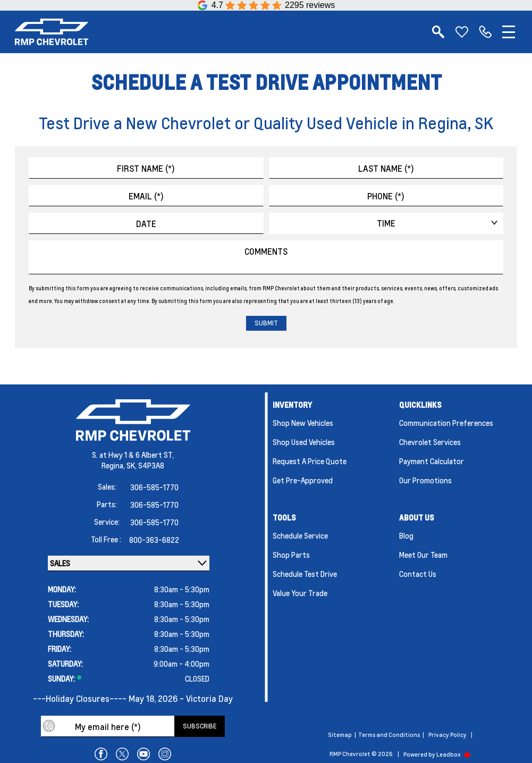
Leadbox (454, 754)
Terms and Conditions (389, 735)
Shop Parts (291, 555)
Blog (406, 535)
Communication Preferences (446, 423)
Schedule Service (300, 535)
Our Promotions (425, 480)
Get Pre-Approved (303, 480)
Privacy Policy (447, 735)
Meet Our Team (423, 555)
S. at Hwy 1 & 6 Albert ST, (133, 455)
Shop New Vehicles (303, 423)
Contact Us (418, 574)
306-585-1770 (154, 487)
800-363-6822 (154, 540)
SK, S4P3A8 (145, 465)
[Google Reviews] (266, 5)
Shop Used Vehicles (304, 442)
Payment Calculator (432, 461)
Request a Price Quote (310, 461)
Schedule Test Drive (305, 574)
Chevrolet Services (430, 442)
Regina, (114, 465)
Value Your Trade (300, 593)
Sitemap (340, 735)
